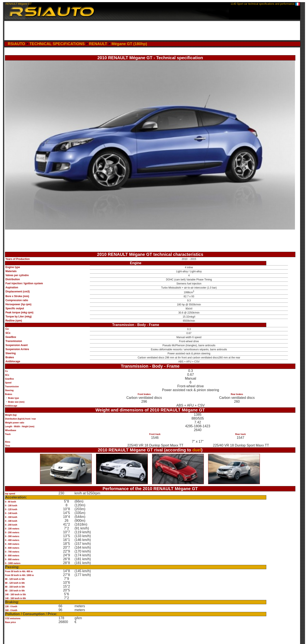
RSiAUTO (16, 44)
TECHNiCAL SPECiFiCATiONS (57, 44)
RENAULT (98, 44)
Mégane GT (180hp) (129, 44)
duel (197, 450)
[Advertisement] (152, 31)
